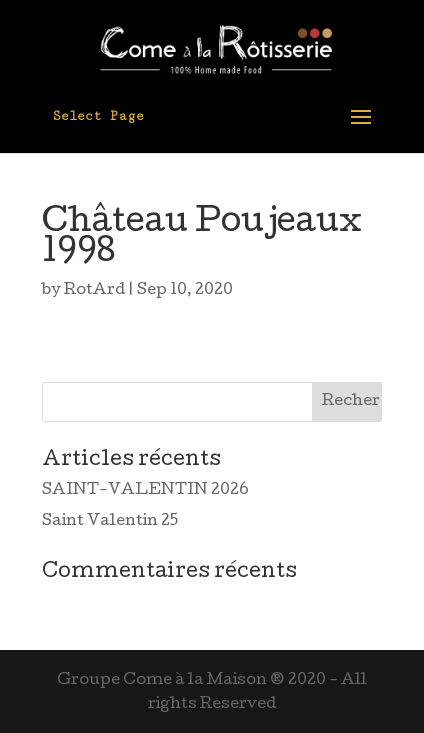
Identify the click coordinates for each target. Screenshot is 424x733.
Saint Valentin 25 (110, 522)
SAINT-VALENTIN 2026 (145, 491)
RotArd (94, 291)
